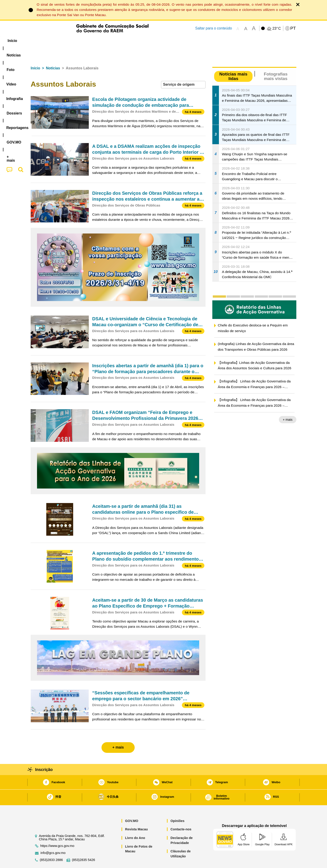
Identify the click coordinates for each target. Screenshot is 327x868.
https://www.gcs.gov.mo (57, 832)
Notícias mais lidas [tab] (233, 62)
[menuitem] (61, 41)
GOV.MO (132, 807)
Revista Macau (136, 815)
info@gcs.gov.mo (53, 839)
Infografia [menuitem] (122, 41)
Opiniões (178, 807)
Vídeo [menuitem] (100, 41)
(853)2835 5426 (84, 846)
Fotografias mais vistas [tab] (276, 62)
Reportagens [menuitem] (174, 41)
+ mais (288, 406)
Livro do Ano (135, 824)
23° (276, 29)
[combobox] (183, 71)
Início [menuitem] (40, 41)
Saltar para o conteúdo (213, 28)
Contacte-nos (181, 815)
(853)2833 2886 (51, 846)
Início (35, 54)
